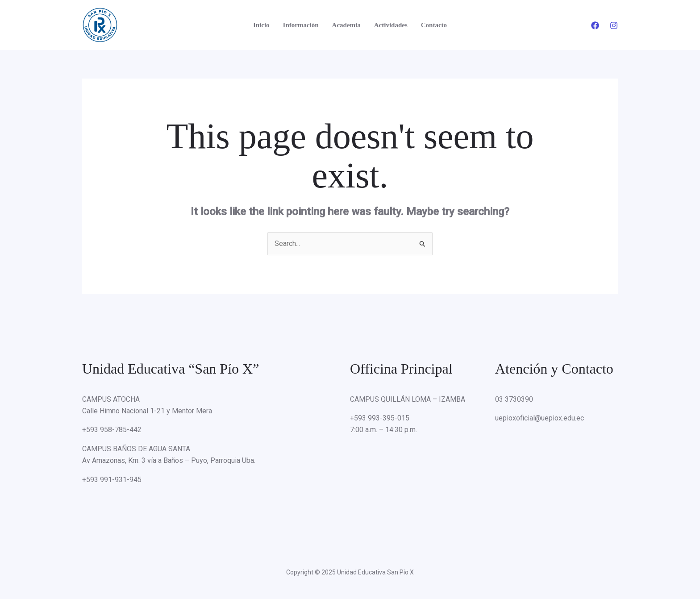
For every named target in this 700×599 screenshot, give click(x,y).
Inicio (261, 25)
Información (301, 25)
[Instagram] (614, 25)
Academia (346, 25)
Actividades (391, 25)
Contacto (434, 25)
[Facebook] (595, 25)
